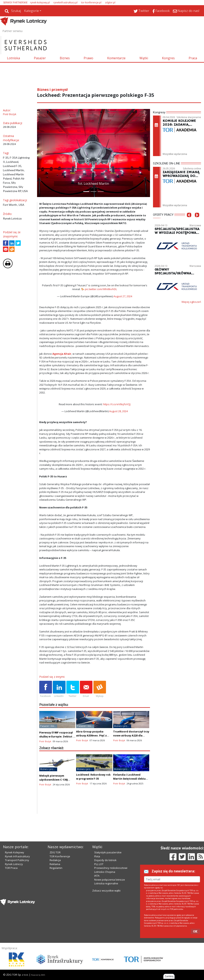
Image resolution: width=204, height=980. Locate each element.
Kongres (168, 58)
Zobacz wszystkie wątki (106, 891)
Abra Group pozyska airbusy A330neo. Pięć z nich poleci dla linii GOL (92, 735)
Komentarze (116, 58)
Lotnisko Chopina (105, 872)
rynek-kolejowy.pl (40, 2)
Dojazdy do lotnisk (105, 860)
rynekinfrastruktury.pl (65, 2)
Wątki (144, 58)
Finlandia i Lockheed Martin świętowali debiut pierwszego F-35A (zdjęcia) (131, 779)
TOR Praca (11, 868)
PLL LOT (99, 864)
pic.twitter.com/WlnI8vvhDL (101, 289)
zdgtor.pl (110, 2)
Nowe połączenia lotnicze (110, 880)
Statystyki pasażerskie (108, 852)
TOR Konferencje (60, 856)
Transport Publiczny (17, 860)
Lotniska (13, 58)
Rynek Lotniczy (14, 864)
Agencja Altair (62, 354)
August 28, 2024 (118, 411)
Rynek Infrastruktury (17, 856)
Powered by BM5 (38, 975)
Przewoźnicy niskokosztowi (111, 868)
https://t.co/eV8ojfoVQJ (117, 404)
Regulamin (56, 868)
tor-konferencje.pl (91, 2)
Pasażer (40, 58)
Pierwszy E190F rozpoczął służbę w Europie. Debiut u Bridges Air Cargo (57, 736)
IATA (97, 876)
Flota (97, 856)
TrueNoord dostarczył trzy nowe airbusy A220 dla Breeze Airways (131, 735)
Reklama (55, 864)
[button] (42, 153)
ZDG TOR (55, 852)
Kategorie (31, 11)
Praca (193, 58)
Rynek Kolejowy (15, 852)
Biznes (65, 58)
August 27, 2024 (123, 296)
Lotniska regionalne (106, 883)
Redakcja (55, 860)
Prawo (88, 58)
